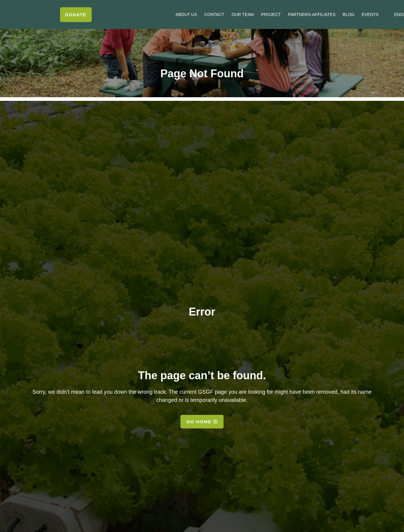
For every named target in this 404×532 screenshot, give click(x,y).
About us (186, 14)
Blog (349, 14)
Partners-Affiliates (312, 14)
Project (271, 14)
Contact (214, 14)
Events (370, 14)
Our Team (243, 14)
